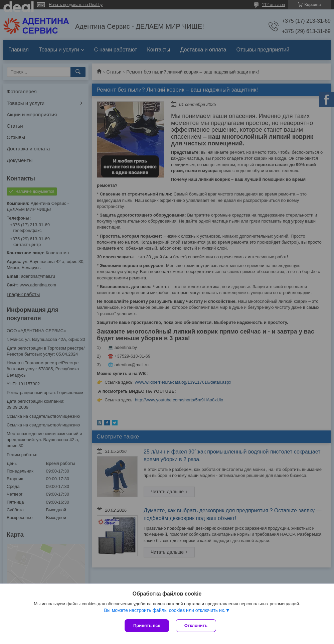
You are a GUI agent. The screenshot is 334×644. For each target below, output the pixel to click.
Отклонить (196, 625)
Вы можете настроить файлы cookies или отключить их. (164, 610)
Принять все (147, 625)
